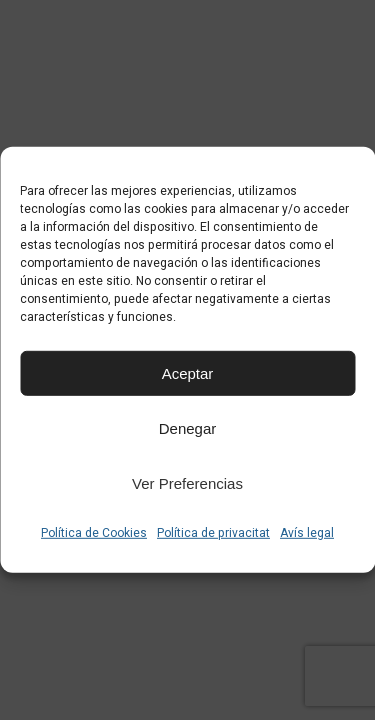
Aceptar (188, 372)
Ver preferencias (187, 482)
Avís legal (307, 533)
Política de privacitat (213, 533)
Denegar (188, 427)
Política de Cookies (94, 533)
